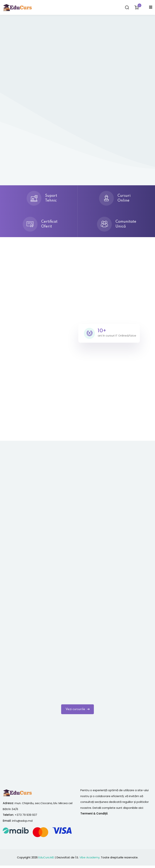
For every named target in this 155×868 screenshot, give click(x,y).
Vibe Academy (90, 860)
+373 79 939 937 (26, 817)
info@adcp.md (22, 823)
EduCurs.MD (46, 860)
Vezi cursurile (77, 711)
